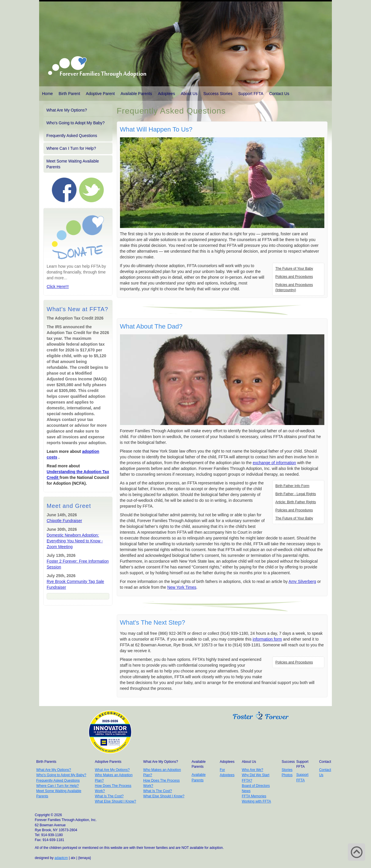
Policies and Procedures (294, 277)
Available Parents (136, 94)
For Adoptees (227, 772)
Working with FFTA (256, 801)
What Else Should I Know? (115, 801)
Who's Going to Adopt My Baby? (76, 123)
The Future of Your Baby (294, 269)
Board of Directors (256, 786)
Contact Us (279, 94)
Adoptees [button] (167, 94)
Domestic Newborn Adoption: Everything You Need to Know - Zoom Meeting (75, 541)
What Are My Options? (67, 110)
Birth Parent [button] (69, 94)
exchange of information (274, 463)
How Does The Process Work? (113, 788)
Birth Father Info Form (292, 486)
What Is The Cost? (109, 796)
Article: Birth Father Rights (296, 502)
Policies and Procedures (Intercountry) (294, 287)
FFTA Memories (254, 796)
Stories (287, 770)
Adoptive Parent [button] (100, 94)
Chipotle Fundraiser (64, 521)
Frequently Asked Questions (72, 136)
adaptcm (61, 858)
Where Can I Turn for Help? (71, 148)
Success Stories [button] (218, 94)
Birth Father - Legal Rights (296, 494)
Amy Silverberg (302, 581)
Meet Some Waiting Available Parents (73, 164)
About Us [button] (189, 94)
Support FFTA (251, 94)
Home (47, 94)
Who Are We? (252, 770)
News (246, 791)
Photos (287, 775)
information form (267, 639)
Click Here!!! (58, 287)
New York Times (182, 587)
